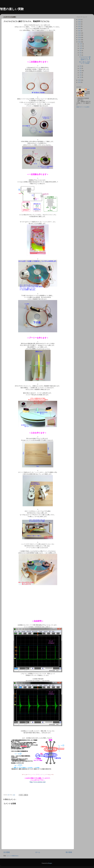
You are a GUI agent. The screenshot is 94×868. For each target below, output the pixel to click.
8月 (81, 53)
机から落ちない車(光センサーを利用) (85, 63)
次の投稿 (7, 852)
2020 (80, 33)
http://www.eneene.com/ (38, 782)
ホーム (38, 852)
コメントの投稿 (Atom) (12, 856)
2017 (80, 40)
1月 (81, 77)
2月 (81, 75)
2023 (80, 26)
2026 (80, 20)
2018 (80, 37)
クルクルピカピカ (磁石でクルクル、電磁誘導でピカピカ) (85, 58)
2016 (80, 42)
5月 (81, 68)
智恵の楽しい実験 (12, 9)
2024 (80, 24)
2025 (80, 22)
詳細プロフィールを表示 (83, 107)
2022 (80, 28)
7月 (81, 55)
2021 (80, 31)
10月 (81, 48)
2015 (80, 80)
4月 (81, 71)
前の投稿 (69, 852)
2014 (80, 82)
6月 (81, 66)
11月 (81, 46)
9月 (81, 50)
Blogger (50, 863)
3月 (81, 73)
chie (88, 89)
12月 (81, 44)
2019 (80, 35)
